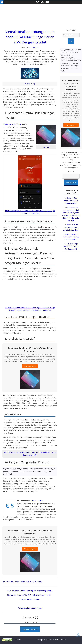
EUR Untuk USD (42, 2)
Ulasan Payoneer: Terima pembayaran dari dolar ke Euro (71, 237)
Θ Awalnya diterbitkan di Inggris (30, 608)
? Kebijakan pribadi (44, 640)
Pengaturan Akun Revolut (29, 599)
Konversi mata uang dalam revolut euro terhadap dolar (71, 227)
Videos (18, 640)
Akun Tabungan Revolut (16, 591)
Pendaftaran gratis (30, 366)
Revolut (36, 48)
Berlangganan (71, 182)
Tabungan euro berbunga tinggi (39, 591)
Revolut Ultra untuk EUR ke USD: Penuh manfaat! (71, 201)
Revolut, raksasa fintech (12, 124)
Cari (71, 41)
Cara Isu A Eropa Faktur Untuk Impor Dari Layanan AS (71, 246)
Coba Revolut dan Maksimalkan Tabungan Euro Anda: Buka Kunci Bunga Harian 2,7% (31, 454)
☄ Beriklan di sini (59, 640)
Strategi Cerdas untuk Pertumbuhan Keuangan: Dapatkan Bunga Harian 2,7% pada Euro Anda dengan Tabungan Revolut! (30, 309)
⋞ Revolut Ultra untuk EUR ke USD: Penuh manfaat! (22, 582)
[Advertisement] (41, 17)
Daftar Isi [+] (30, 84)
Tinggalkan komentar (30, 629)
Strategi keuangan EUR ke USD (19, 595)
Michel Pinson (37, 500)
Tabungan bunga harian (42, 595)
